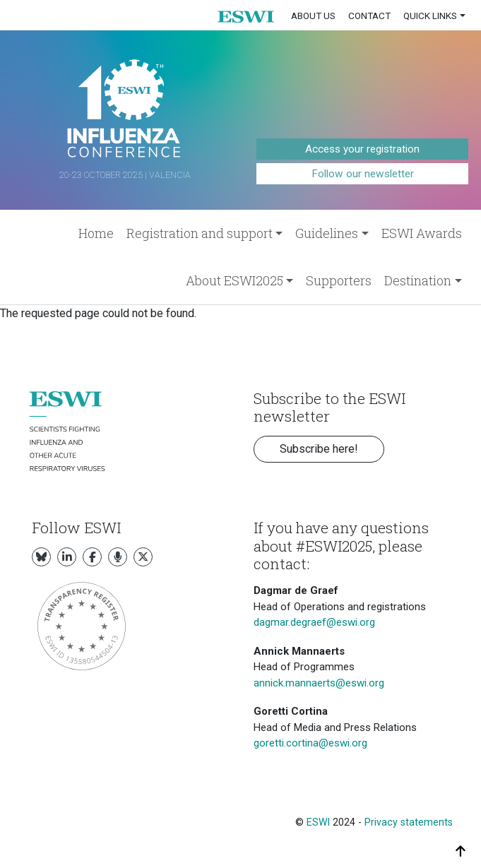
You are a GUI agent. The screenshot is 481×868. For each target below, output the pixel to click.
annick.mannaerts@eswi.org (319, 683)
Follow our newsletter (363, 174)
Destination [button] (418, 280)
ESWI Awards (422, 233)
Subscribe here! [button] (319, 449)
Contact (369, 16)
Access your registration (362, 149)
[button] (246, 16)
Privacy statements (409, 822)
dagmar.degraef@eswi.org (314, 622)
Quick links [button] (430, 16)
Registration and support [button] (200, 233)
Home (96, 233)
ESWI (318, 822)
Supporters (339, 280)
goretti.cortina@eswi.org (310, 743)
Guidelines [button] (327, 233)
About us (313, 16)
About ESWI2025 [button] (234, 280)
